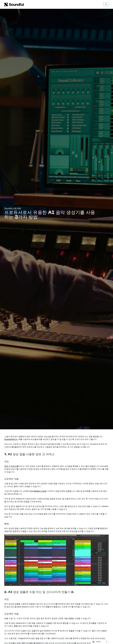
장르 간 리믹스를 (11, 466)
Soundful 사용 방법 (13, 208)
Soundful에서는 (11, 439)
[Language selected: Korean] (99, 642)
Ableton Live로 (40, 491)
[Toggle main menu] (106, 4)
